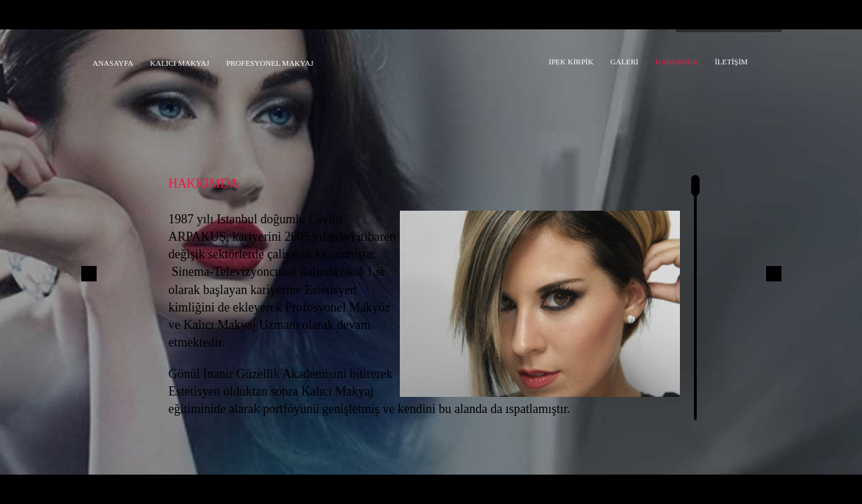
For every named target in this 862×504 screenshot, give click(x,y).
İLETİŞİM (731, 62)
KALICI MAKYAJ (180, 63)
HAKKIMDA (677, 62)
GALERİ (624, 62)
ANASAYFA (113, 63)
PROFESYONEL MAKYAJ (270, 63)
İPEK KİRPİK (571, 62)
